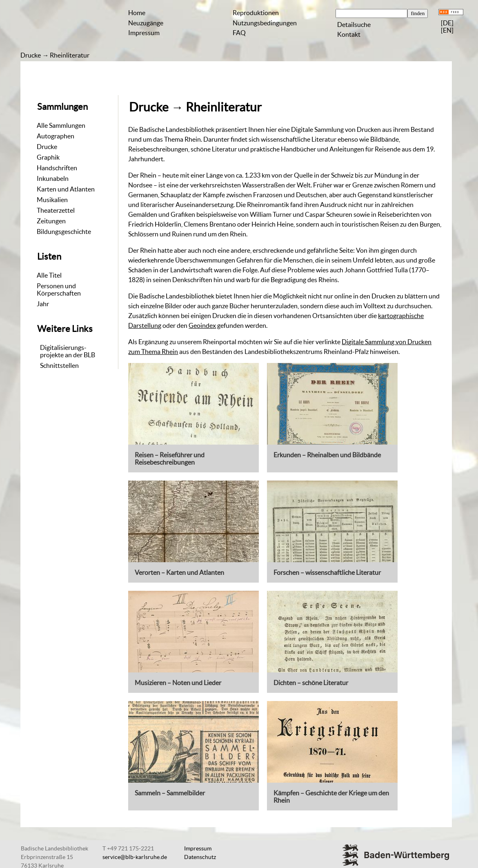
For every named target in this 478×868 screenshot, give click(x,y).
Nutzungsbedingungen (265, 23)
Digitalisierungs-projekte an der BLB (68, 351)
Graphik (48, 157)
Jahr (43, 304)
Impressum (144, 33)
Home (137, 13)
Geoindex (202, 325)
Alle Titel (49, 275)
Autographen (56, 136)
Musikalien (52, 200)
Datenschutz (200, 857)
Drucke (31, 55)
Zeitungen (51, 221)
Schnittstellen (59, 365)
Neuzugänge (146, 23)
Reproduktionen (256, 13)
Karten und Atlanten (66, 189)
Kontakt (349, 34)
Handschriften (57, 168)
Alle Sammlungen (61, 125)
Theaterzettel (56, 210)
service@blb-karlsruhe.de (135, 857)
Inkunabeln (53, 178)
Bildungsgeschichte (64, 231)
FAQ (239, 33)
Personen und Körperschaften (59, 289)
